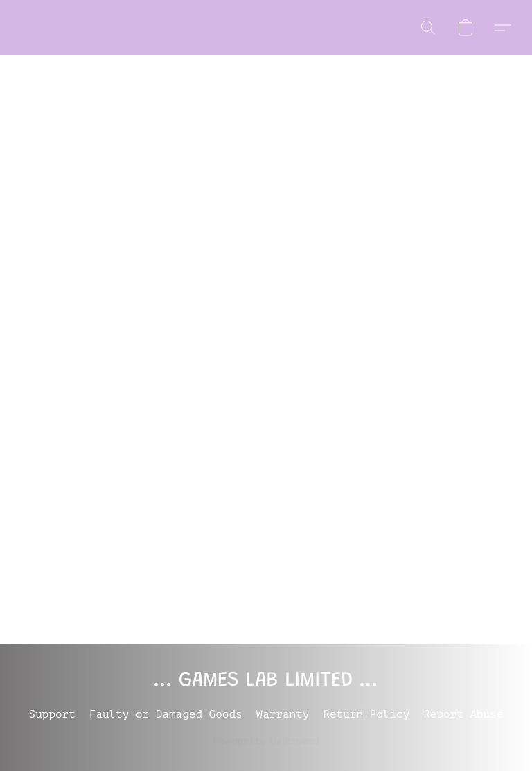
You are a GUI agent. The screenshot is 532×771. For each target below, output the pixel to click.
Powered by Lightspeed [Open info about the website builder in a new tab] (266, 741)
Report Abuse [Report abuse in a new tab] (463, 714)
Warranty (283, 714)
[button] (428, 28)
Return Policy (366, 714)
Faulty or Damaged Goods (166, 714)
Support (52, 714)
